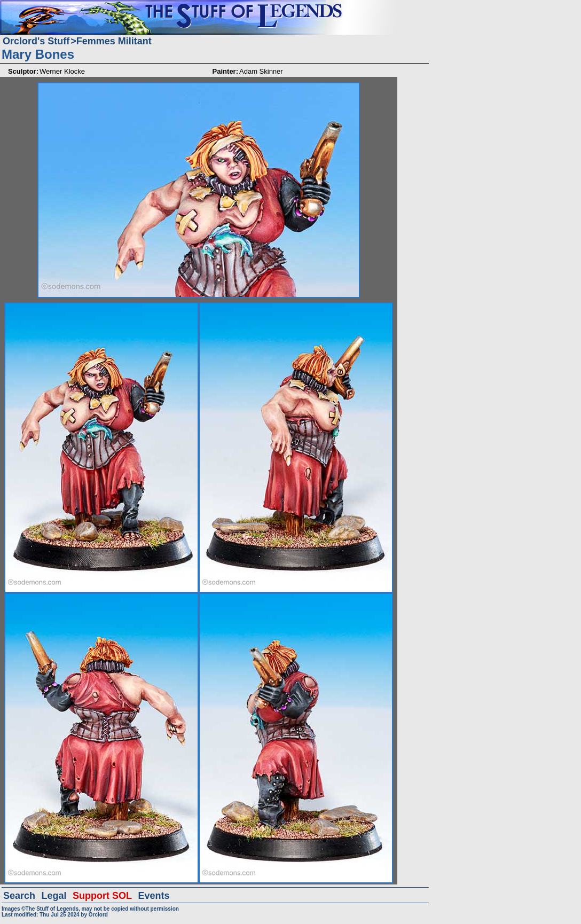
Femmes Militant (114, 41)
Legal (54, 896)
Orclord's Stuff (36, 41)
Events (154, 896)
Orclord (98, 915)
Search (19, 896)
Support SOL (102, 896)
